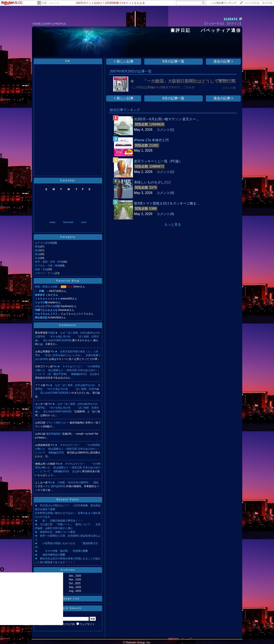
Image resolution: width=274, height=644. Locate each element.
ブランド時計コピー (58, 423)
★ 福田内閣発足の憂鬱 (50, 555)
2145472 (231, 19)
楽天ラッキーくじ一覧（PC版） (158, 161)
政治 (37, 254)
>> (224, 3)
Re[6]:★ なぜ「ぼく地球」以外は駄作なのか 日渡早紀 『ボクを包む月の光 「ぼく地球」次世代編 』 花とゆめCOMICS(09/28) (69, 337)
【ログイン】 (234, 23)
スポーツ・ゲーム (45, 273)
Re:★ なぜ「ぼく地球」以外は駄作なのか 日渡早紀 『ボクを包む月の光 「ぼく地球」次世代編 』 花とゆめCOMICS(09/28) (68, 389)
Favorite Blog (68, 281)
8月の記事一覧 (174, 61)
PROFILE (60, 24)
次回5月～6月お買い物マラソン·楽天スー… (167, 119)
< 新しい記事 (124, 61)
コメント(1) (165, 130)
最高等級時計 (54, 434)
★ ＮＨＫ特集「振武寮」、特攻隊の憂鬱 (61, 551)
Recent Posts (68, 500)
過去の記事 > (223, 61)
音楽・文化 (41, 269)
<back (52, 222)
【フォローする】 (214, 23)
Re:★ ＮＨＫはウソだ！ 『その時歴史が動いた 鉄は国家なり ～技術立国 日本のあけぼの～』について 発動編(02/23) (68, 449)
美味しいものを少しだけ (152, 182)
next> (84, 222)
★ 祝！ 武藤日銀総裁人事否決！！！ (59, 521)
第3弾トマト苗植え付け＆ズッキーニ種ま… (167, 203)
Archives (68, 570)
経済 (37, 250)
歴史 (37, 247)
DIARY (48, 24)
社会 (37, 258)
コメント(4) (165, 193)
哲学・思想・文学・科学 (49, 262)
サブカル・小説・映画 (48, 266)
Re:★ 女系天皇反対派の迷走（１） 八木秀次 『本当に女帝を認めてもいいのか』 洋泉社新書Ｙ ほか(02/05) (69, 355)
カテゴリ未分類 (44, 243)
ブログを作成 (251, 3)
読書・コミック (50, 3)
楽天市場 (267, 3)
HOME (37, 24)
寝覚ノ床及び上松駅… (48, 287)
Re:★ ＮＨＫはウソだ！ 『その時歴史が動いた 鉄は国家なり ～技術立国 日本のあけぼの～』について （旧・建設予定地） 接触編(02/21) (68, 370)
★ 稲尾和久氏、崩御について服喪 (55, 532)
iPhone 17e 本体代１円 (151, 140)
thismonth (68, 222)
